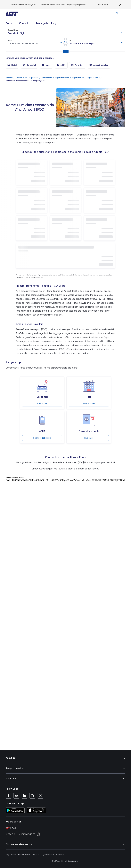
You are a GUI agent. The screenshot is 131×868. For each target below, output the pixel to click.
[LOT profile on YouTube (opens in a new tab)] (16, 796)
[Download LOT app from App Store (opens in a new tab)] (36, 810)
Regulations (11, 855)
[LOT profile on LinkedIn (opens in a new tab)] (24, 796)
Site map (60, 855)
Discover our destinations (65, 844)
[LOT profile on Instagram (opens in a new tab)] (32, 796)
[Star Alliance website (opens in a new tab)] (67, 834)
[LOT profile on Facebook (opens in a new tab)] (8, 796)
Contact (36, 855)
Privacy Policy (24, 855)
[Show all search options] (66, 51)
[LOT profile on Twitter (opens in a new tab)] (40, 796)
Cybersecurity (48, 855)
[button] (65, 32)
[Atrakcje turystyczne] (65, 503)
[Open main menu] (123, 14)
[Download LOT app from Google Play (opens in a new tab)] (15, 810)
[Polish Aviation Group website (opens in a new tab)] (67, 828)
